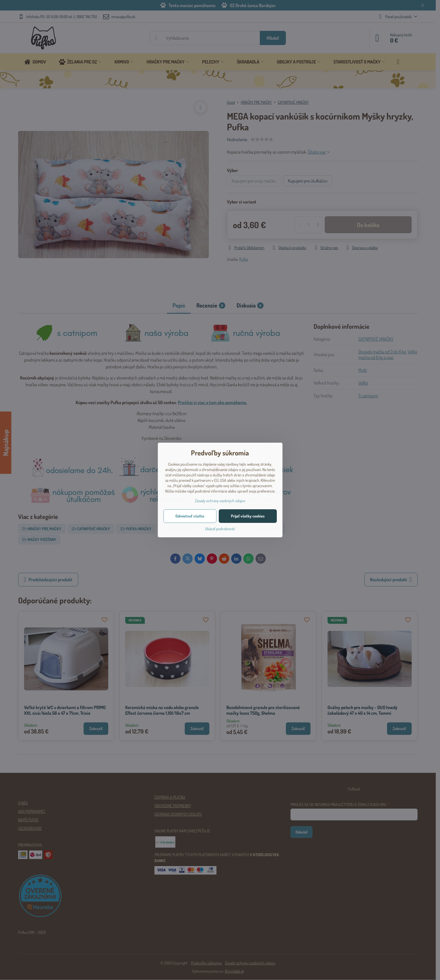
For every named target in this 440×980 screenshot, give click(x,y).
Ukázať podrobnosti (220, 529)
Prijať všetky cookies (248, 516)
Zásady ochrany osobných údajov (220, 501)
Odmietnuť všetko (190, 516)
